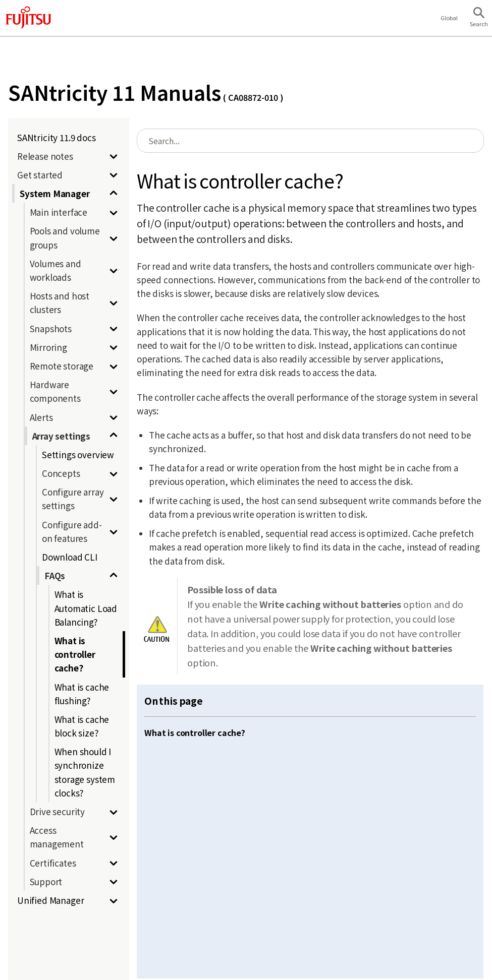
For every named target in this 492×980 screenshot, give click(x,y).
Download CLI (70, 557)
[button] (479, 18)
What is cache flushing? (82, 694)
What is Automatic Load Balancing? (86, 608)
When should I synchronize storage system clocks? (85, 772)
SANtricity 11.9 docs (57, 137)
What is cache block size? (82, 726)
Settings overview (78, 454)
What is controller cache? (75, 654)
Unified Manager (50, 900)
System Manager (55, 193)
